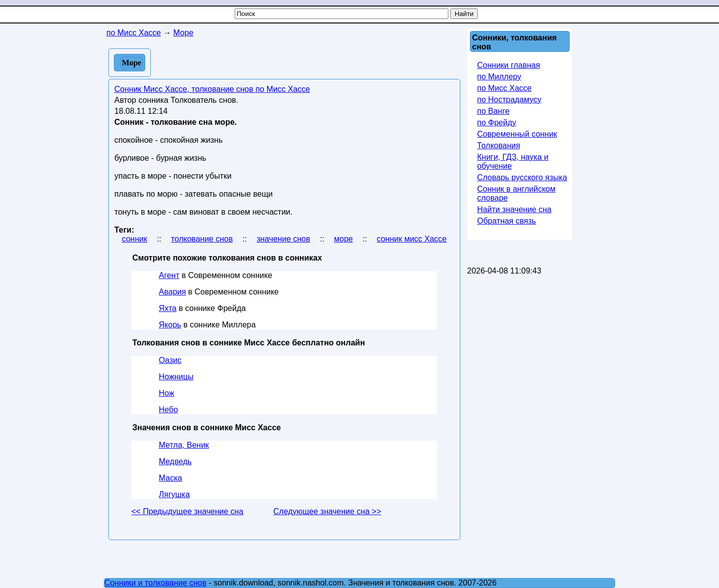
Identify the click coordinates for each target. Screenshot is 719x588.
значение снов (283, 239)
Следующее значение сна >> (327, 511)
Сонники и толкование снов (156, 583)
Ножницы (176, 377)
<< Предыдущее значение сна (187, 511)
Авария (172, 292)
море (344, 239)
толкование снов (202, 239)
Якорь (170, 325)
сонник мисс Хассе (412, 239)
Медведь (175, 461)
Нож (167, 393)
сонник (135, 239)
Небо (168, 410)
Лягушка (174, 494)
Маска (171, 478)
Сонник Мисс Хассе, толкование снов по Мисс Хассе (212, 89)
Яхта (168, 308)
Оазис (170, 360)
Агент (169, 275)
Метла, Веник (184, 445)
